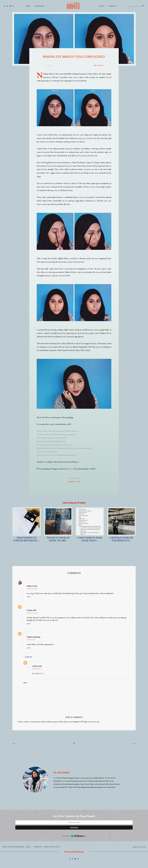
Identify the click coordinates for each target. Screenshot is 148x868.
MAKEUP (72, 482)
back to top (139, 847)
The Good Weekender (13, 847)
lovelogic (55, 847)
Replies (29, 657)
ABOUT (102, 6)
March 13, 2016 (32, 589)
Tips (78, 482)
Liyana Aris (31, 610)
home (28, 6)
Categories (40, 6)
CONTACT (112, 6)
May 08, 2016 (36, 669)
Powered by (74, 836)
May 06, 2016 (31, 640)
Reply (29, 597)
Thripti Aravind (34, 637)
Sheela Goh (32, 586)
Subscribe (74, 828)
